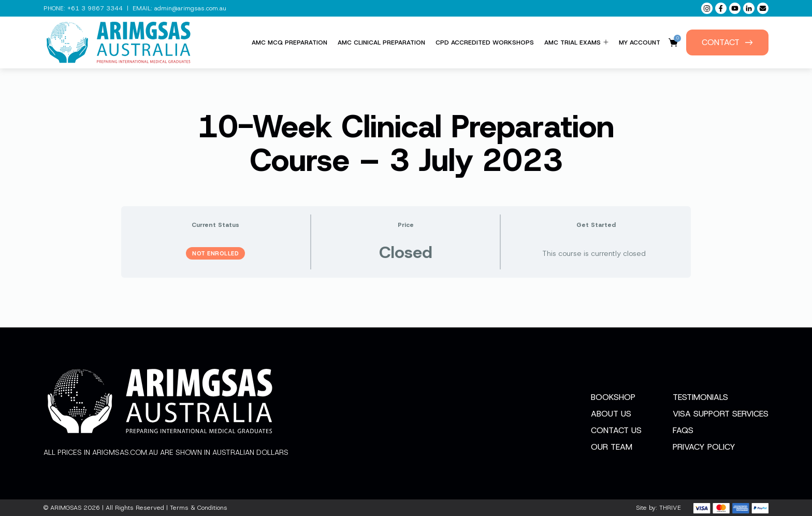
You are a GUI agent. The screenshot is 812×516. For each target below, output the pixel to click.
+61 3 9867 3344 (95, 8)
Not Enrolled (215, 253)
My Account (640, 42)
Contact (727, 42)
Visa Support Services (721, 414)
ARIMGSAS (66, 508)
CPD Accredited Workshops (485, 42)
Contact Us (616, 430)
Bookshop (613, 397)
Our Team (612, 447)
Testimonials (700, 397)
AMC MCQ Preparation (289, 42)
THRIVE (670, 508)
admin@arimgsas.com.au (190, 8)
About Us (611, 414)
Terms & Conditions (199, 508)
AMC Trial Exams (576, 42)
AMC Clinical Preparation (381, 42)
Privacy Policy (704, 447)
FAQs (683, 430)
